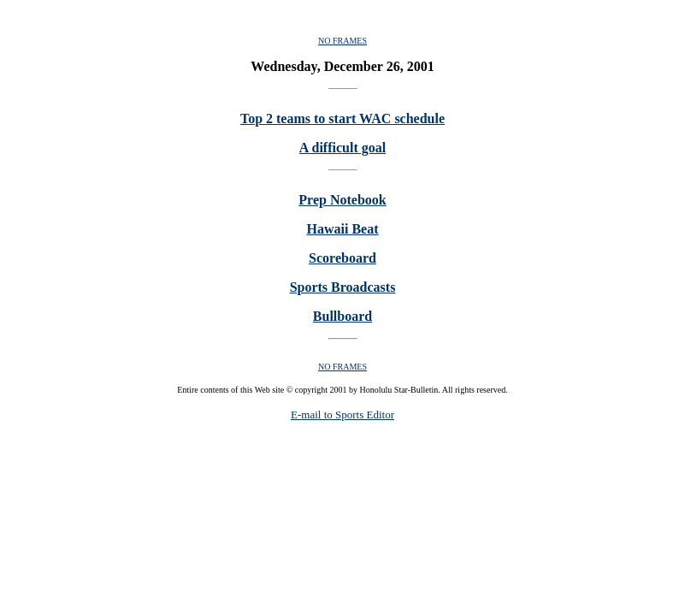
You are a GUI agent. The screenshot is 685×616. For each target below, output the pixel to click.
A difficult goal (342, 148)
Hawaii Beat (343, 229)
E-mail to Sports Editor (342, 415)
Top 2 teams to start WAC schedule (342, 118)
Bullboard (342, 316)
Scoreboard (342, 258)
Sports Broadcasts (343, 287)
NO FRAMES (342, 41)
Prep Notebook (342, 200)
